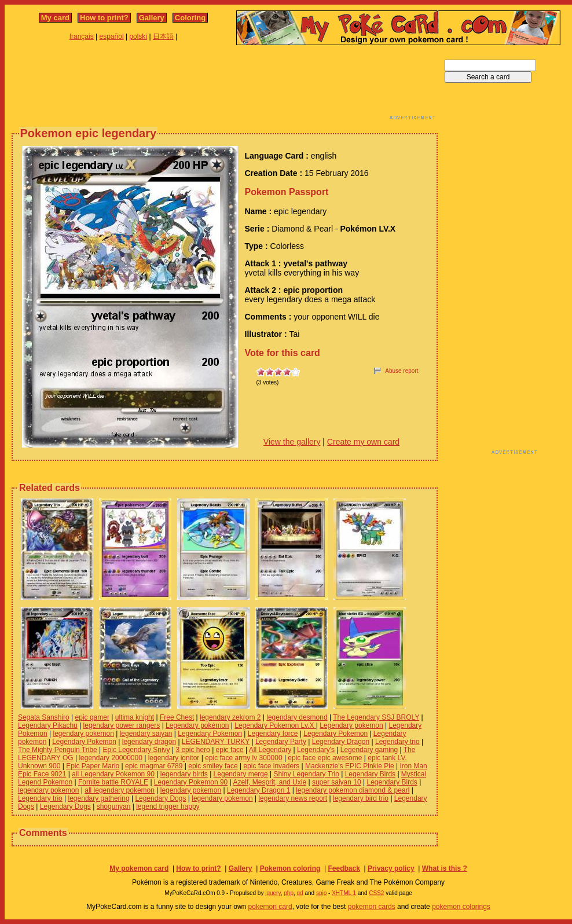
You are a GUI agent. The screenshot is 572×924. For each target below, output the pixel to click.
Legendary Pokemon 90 (191, 782)
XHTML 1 (344, 893)
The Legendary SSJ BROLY (376, 717)
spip (321, 893)
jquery (273, 893)
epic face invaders (271, 766)
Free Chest (177, 717)
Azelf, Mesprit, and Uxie (269, 782)
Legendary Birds (370, 774)
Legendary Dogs (160, 798)
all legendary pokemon (120, 790)
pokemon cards (372, 907)
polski (138, 36)
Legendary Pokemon (210, 734)
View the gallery (292, 442)
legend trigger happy (168, 806)
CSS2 (376, 893)
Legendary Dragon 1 (258, 790)
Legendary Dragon (341, 742)
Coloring (190, 18)
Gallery (152, 18)
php (289, 893)
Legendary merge (241, 774)
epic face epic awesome (325, 758)
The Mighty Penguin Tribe (58, 750)
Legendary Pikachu (48, 725)
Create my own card (363, 442)
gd (300, 893)
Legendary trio (397, 742)
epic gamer (92, 717)
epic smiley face (213, 766)
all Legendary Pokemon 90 (113, 774)
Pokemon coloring (290, 868)
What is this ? (445, 868)
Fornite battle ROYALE (113, 782)
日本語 (163, 36)
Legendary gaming (369, 750)
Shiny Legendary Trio (306, 774)
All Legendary (270, 750)
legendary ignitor (174, 758)
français (82, 36)
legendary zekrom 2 (230, 717)
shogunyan (114, 806)
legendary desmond (297, 717)
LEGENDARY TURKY (216, 742)
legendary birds (184, 774)
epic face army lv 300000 (243, 758)
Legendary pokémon (197, 725)
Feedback (344, 868)
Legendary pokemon (351, 725)
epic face (230, 750)
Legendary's (316, 750)
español (112, 36)
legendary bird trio (361, 798)
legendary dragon (149, 742)
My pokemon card (139, 868)
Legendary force (273, 734)
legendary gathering (99, 798)
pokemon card (270, 907)
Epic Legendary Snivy (137, 750)
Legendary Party (281, 742)
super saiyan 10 (337, 782)
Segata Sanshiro (44, 717)
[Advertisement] (225, 86)
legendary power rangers (122, 725)
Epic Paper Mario (93, 766)
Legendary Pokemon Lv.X (275, 725)
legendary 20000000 (110, 758)
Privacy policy (391, 868)
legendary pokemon (84, 734)
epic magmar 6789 (154, 766)
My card (55, 18)
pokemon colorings (461, 907)
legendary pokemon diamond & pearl (353, 790)
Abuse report (401, 371)
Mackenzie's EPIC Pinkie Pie (350, 766)
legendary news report (293, 798)
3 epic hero (192, 750)
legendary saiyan (146, 734)
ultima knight (135, 717)
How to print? (104, 18)
